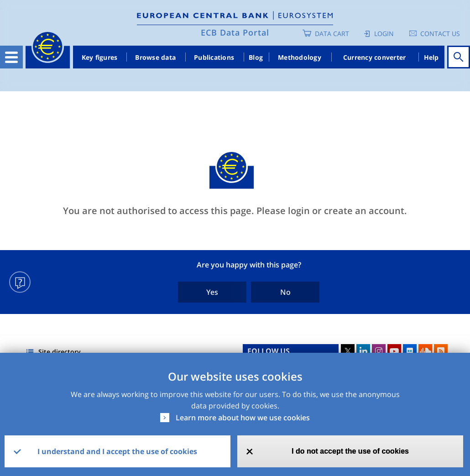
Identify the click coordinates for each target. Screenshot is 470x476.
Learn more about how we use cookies (243, 418)
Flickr (410, 351)
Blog (256, 57)
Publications (214, 57)
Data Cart (332, 34)
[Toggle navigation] (11, 57)
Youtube (394, 351)
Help (431, 57)
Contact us (440, 34)
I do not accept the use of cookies (350, 451)
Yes (212, 292)
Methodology (300, 57)
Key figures (100, 57)
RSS (441, 351)
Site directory (60, 352)
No (285, 292)
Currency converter (375, 57)
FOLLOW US (269, 351)
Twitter (348, 351)
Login (384, 34)
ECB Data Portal (235, 32)
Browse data (155, 57)
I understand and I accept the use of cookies (117, 451)
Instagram (379, 351)
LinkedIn (363, 351)
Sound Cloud (425, 351)
